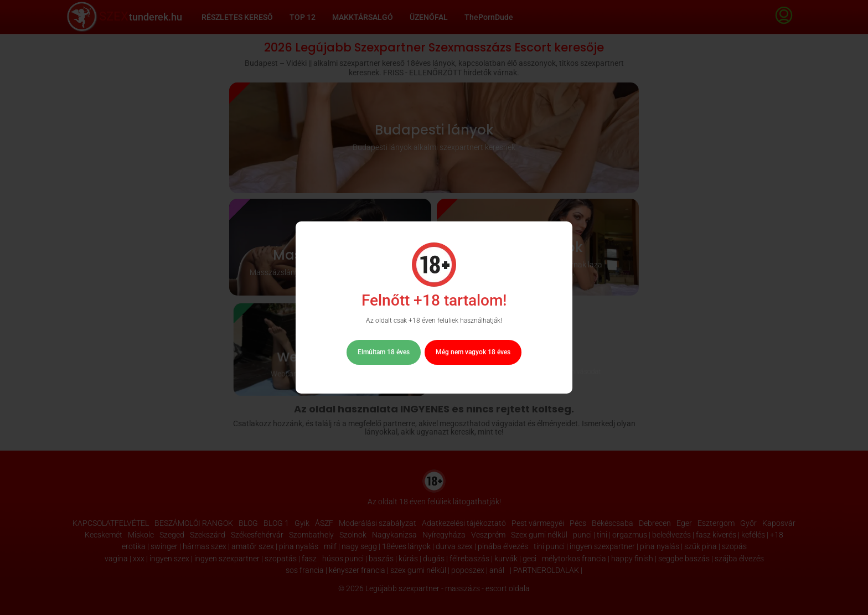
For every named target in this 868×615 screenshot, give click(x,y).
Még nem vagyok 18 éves (473, 352)
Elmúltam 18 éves (384, 352)
